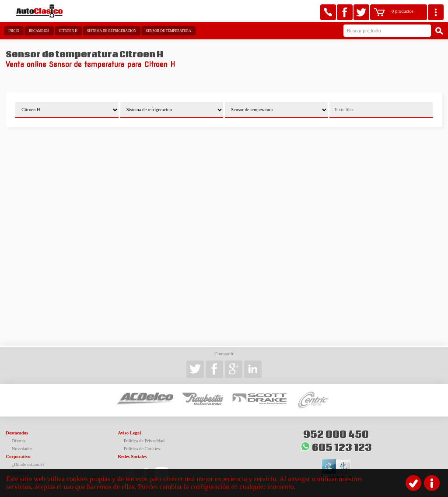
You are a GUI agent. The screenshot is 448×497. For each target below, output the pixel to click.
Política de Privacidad (144, 441)
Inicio (14, 31)
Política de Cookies (142, 449)
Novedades (22, 449)
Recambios (39, 31)
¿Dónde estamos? (28, 464)
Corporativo (18, 457)
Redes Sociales (132, 457)
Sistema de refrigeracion (112, 31)
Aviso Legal (129, 433)
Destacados (17, 433)
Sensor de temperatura (168, 31)
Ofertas (19, 441)
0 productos (402, 11)
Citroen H (68, 31)
